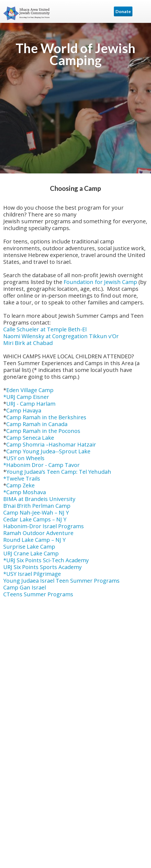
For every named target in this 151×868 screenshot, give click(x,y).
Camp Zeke (20, 485)
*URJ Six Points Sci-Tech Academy (46, 560)
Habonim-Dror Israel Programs (44, 526)
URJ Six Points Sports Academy (42, 567)
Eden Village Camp (30, 390)
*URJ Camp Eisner (26, 397)
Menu (141, 11)
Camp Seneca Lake (30, 438)
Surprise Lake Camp (29, 547)
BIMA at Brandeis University (39, 499)
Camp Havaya (24, 410)
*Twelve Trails (22, 479)
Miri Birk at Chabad (28, 343)
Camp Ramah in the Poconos (43, 431)
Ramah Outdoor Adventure (38, 533)
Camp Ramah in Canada (37, 424)
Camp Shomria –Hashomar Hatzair (51, 444)
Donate (123, 11)
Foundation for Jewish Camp (100, 282)
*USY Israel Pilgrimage (32, 574)
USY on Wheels (25, 458)
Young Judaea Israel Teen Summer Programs (61, 581)
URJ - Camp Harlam (31, 404)
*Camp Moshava (25, 492)
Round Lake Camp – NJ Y (34, 540)
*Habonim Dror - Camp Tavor (42, 465)
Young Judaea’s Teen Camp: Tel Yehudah (59, 472)
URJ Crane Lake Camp (31, 553)
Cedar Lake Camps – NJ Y (35, 519)
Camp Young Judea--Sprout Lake (48, 451)
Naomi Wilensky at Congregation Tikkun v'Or (61, 336)
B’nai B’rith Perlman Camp (37, 506)
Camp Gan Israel (25, 587)
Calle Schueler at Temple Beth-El (45, 329)
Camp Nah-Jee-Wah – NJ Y (36, 513)
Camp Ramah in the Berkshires (46, 417)
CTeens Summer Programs (38, 594)
